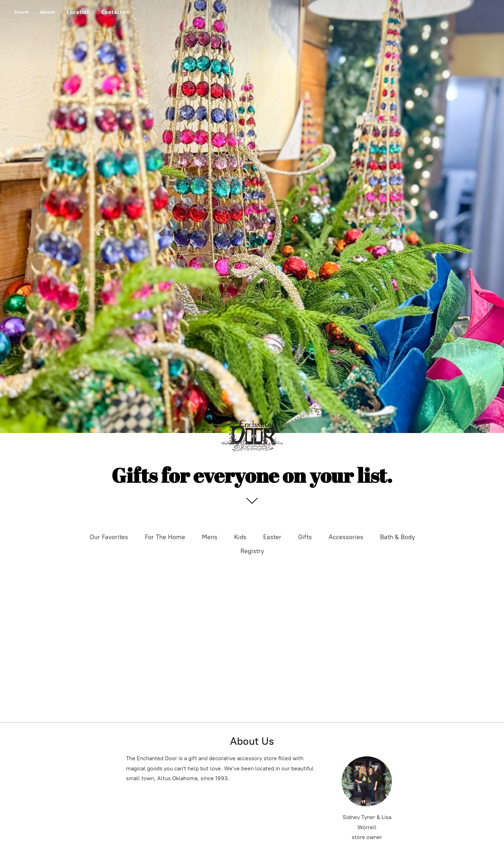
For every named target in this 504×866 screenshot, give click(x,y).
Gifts (305, 537)
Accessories (346, 537)
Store (21, 12)
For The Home (165, 537)
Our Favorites (109, 537)
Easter (272, 537)
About (48, 12)
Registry (252, 551)
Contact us (115, 12)
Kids (240, 537)
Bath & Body (397, 537)
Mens (210, 537)
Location (78, 12)
